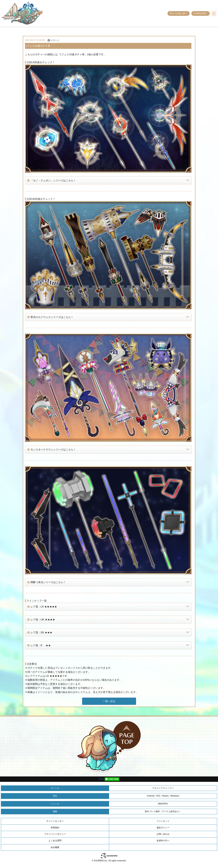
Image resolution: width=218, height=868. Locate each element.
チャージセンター (178, 13)
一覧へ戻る (109, 701)
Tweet (101, 779)
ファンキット (163, 821)
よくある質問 (55, 841)
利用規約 (55, 828)
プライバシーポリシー (55, 834)
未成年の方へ (163, 841)
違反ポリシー (163, 828)
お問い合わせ (163, 834)
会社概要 (55, 847)
